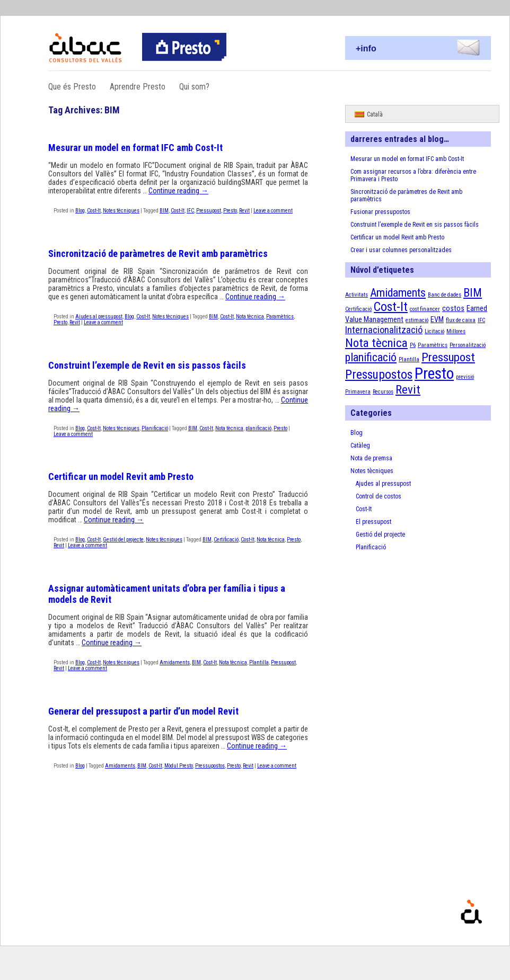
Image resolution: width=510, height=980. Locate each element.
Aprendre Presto (138, 87)
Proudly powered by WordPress (501, 927)
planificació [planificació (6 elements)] (371, 357)
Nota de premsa (371, 458)
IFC (190, 211)
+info (366, 48)
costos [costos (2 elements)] (453, 308)
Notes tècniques (121, 211)
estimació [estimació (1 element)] (417, 320)
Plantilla (259, 662)
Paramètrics (280, 317)
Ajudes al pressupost (99, 317)
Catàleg (360, 446)
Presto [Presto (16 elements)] (434, 373)
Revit (244, 211)
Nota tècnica (250, 317)
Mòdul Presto (179, 766)
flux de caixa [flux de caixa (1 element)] (461, 320)
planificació (258, 428)
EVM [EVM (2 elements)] (437, 319)
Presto (230, 211)
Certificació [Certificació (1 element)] (358, 309)
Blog (80, 211)
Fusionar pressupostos (380, 212)
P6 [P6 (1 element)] (413, 345)
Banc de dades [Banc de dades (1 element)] (445, 295)
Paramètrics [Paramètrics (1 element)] (433, 345)
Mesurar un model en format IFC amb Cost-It (135, 148)
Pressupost (209, 211)
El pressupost (373, 522)
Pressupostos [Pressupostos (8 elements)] (379, 375)
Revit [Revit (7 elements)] (408, 390)
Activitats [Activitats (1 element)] (357, 295)
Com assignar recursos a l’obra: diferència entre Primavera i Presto (413, 175)
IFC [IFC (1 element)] (481, 320)
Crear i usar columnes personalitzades (401, 250)
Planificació (155, 428)
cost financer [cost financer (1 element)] (425, 309)
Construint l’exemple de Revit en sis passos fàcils (147, 365)
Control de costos (379, 496)
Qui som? (194, 87)
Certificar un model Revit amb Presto (121, 476)
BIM (164, 211)
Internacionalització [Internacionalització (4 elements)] (384, 330)
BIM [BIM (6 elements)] (473, 293)
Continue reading (178, 191)
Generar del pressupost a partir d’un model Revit (143, 711)
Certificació (226, 540)
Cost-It (94, 211)
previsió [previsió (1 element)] (465, 377)
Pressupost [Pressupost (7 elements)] (448, 357)
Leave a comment (273, 211)
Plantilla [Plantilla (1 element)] (409, 359)
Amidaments (175, 662)
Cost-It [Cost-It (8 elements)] (391, 307)
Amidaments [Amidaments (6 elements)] (398, 293)
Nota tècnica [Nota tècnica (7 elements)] (376, 343)
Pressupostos (210, 766)
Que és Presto (72, 87)
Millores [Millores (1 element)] (456, 331)
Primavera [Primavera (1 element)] (358, 392)
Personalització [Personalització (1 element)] (468, 345)
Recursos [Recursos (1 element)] (383, 392)
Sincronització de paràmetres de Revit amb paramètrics (158, 253)
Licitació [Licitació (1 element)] (434, 331)
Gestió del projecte (123, 540)
